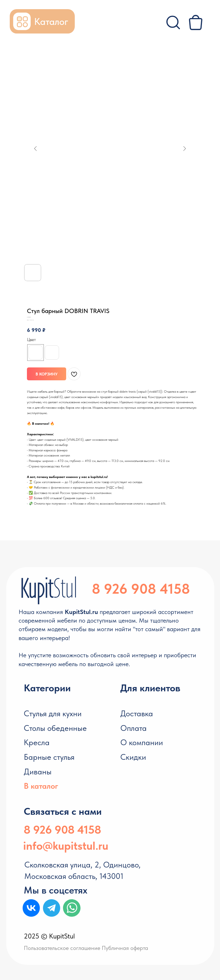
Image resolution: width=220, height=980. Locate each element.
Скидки (133, 757)
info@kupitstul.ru (66, 846)
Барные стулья (49, 757)
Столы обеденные (55, 728)
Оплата (133, 728)
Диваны (38, 772)
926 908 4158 (147, 589)
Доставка (137, 713)
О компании (142, 742)
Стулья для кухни (53, 713)
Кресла (37, 742)
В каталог (41, 786)
